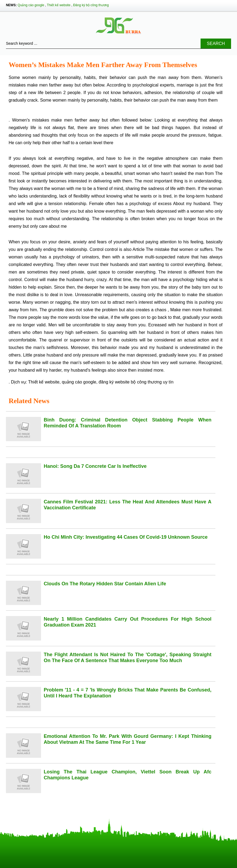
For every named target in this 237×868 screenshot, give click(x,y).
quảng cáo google (79, 382)
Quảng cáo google (31, 5)
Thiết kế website (59, 5)
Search (216, 44)
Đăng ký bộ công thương (91, 5)
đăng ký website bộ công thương (130, 382)
